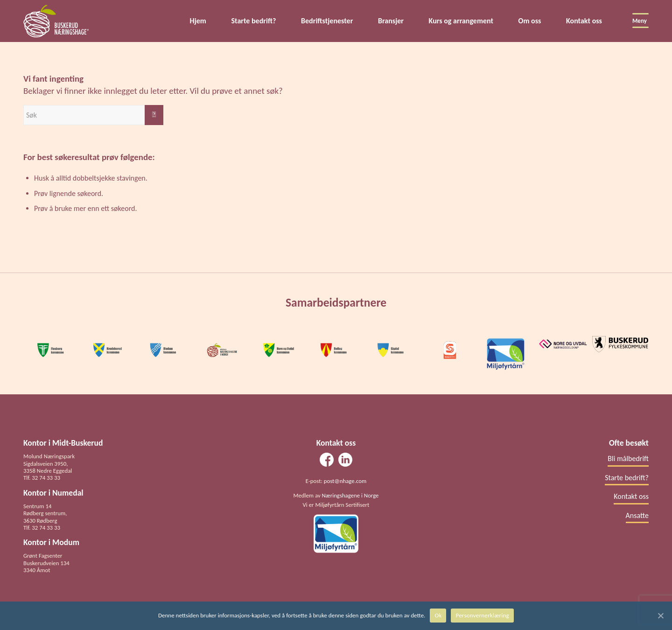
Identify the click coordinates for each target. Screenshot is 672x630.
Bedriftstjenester (327, 21)
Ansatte (637, 515)
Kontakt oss (584, 21)
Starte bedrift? (253, 21)
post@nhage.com (345, 481)
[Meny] (637, 21)
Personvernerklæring (482, 615)
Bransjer (391, 21)
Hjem (198, 21)
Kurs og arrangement (461, 21)
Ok (438, 615)
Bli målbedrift (628, 458)
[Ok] (660, 616)
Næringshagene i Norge (350, 495)
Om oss (530, 21)
